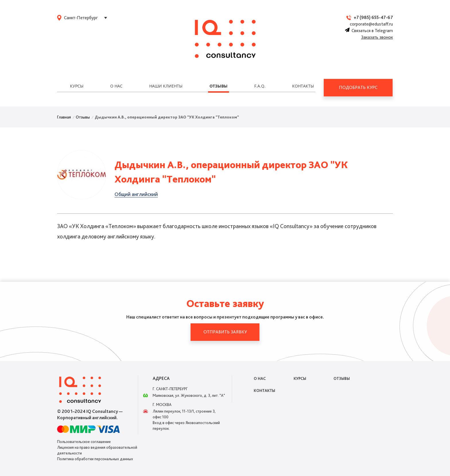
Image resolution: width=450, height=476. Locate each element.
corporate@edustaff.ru (371, 24)
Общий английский (136, 194)
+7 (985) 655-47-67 (373, 17)
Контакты (303, 86)
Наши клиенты (166, 86)
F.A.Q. (260, 86)
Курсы (77, 86)
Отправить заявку (225, 332)
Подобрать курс (358, 87)
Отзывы (219, 86)
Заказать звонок (377, 37)
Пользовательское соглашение (84, 442)
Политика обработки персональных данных (95, 459)
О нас (116, 86)
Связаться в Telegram (369, 31)
